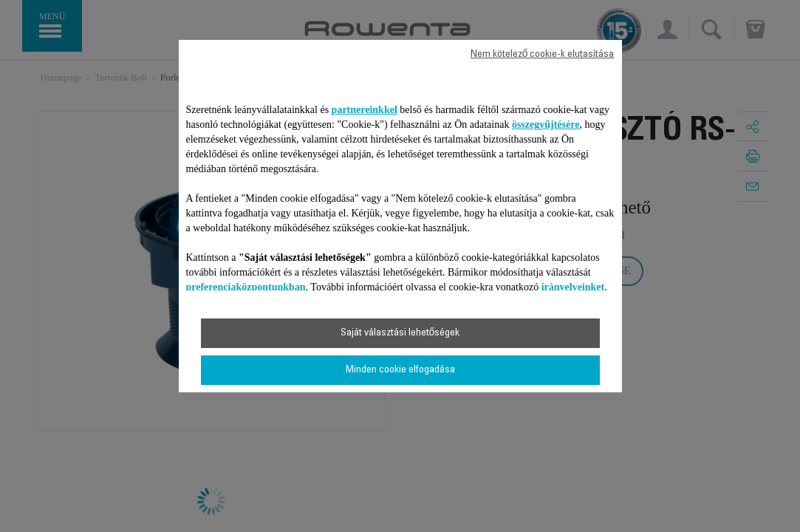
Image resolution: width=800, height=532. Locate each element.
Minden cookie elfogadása (400, 370)
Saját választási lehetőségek (400, 333)
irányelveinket (573, 287)
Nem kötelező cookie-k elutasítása (543, 55)
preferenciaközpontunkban (246, 287)
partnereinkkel (365, 110)
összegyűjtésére (546, 125)
